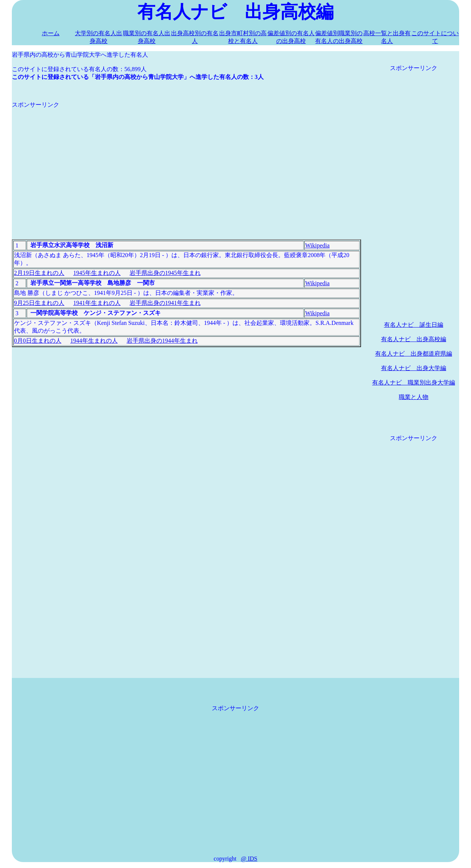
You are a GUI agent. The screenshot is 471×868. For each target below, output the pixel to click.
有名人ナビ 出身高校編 (414, 339)
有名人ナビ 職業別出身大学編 (414, 383)
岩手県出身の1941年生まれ (165, 303)
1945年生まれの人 (97, 273)
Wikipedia (317, 245)
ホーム (51, 33)
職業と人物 (414, 397)
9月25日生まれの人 (39, 303)
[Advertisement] (186, 161)
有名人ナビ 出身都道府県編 (414, 354)
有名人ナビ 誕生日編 (414, 325)
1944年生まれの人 (94, 341)
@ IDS (249, 859)
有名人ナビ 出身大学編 (414, 368)
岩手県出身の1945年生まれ (165, 273)
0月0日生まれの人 (38, 341)
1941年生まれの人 (97, 303)
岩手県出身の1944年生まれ (162, 341)
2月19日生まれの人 (39, 273)
